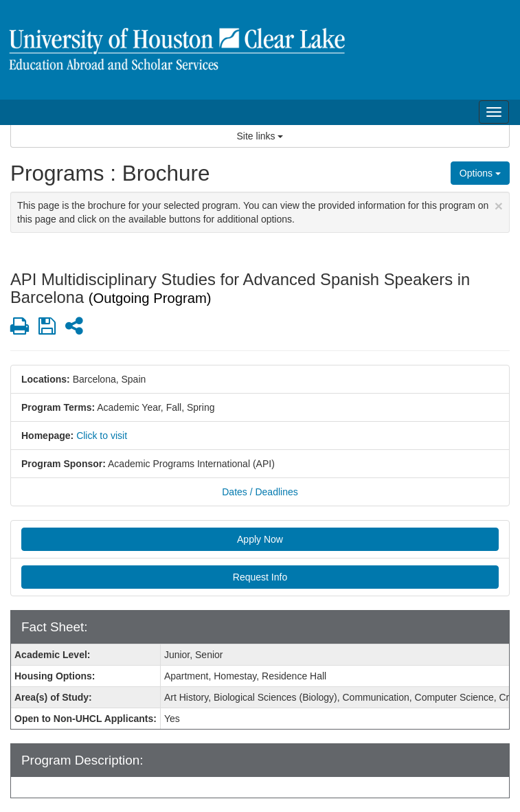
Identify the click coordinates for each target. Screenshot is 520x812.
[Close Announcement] (499, 206)
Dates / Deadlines (260, 492)
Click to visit (102, 436)
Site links (260, 136)
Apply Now (260, 539)
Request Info (260, 577)
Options (480, 173)
